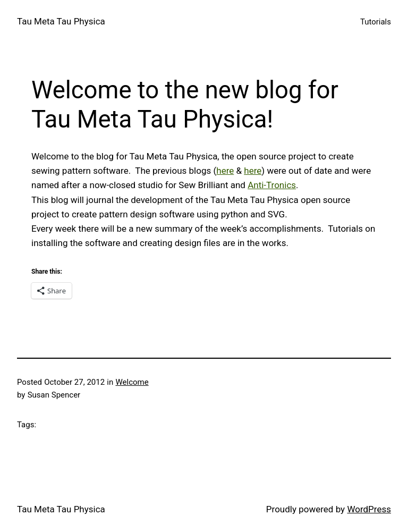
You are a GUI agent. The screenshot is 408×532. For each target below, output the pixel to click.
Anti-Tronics (272, 185)
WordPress (369, 509)
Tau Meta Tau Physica (61, 21)
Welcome (132, 382)
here (225, 171)
